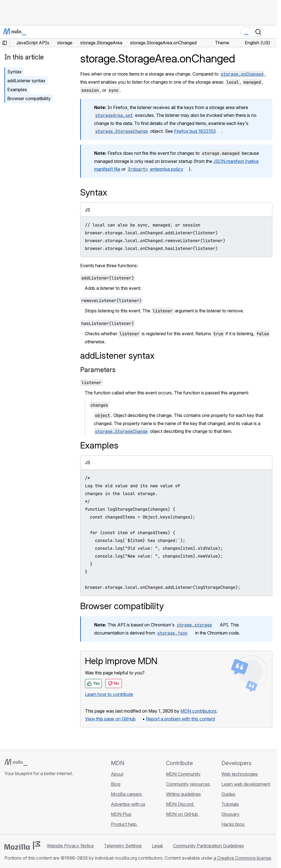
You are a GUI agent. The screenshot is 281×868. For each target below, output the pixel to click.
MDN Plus (121, 814)
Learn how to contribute (109, 694)
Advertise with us (128, 804)
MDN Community (183, 774)
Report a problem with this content (180, 719)
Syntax (14, 72)
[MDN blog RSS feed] (48, 807)
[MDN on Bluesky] (18, 807)
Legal (157, 846)
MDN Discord (180, 804)
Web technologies (240, 774)
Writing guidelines (183, 794)
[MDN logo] (16, 762)
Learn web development (246, 784)
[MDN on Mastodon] (38, 807)
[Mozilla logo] (22, 845)
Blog (116, 784)
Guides (228, 794)
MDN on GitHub (183, 814)
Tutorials (230, 804)
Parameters (98, 370)
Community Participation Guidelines (208, 846)
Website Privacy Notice (70, 846)
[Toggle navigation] (270, 32)
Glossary (230, 814)
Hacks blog (233, 824)
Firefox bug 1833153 (195, 131)
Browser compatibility (29, 98)
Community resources (188, 784)
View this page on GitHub (110, 719)
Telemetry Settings (123, 846)
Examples (17, 90)
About (117, 774)
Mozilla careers (127, 794)
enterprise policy (155, 169)
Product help (124, 824)
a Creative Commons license (242, 858)
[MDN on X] (28, 807)
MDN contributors (198, 711)
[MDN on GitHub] (8, 807)
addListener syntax (26, 81)
